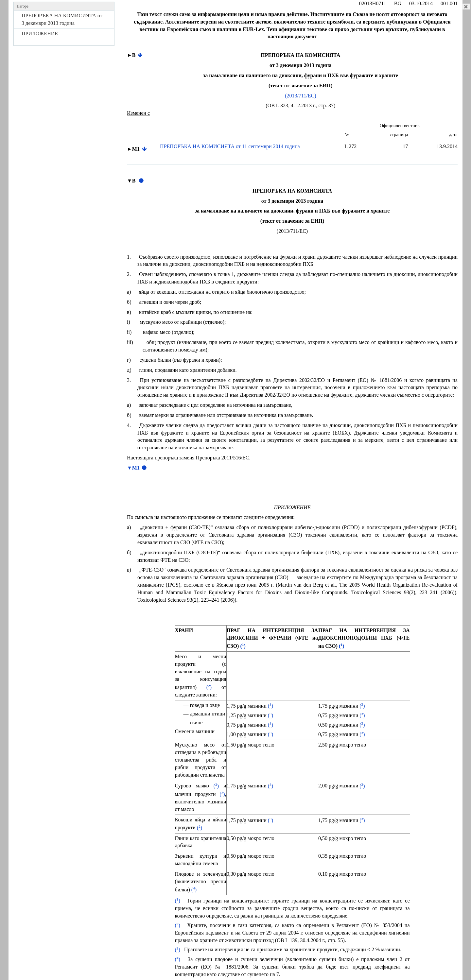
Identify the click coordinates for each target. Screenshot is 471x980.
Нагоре (23, 6)
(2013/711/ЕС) (300, 96)
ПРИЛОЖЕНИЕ (40, 34)
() (243, 646)
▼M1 (133, 468)
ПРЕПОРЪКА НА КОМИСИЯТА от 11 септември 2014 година (230, 146)
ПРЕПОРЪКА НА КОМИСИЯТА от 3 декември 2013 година (62, 19)
